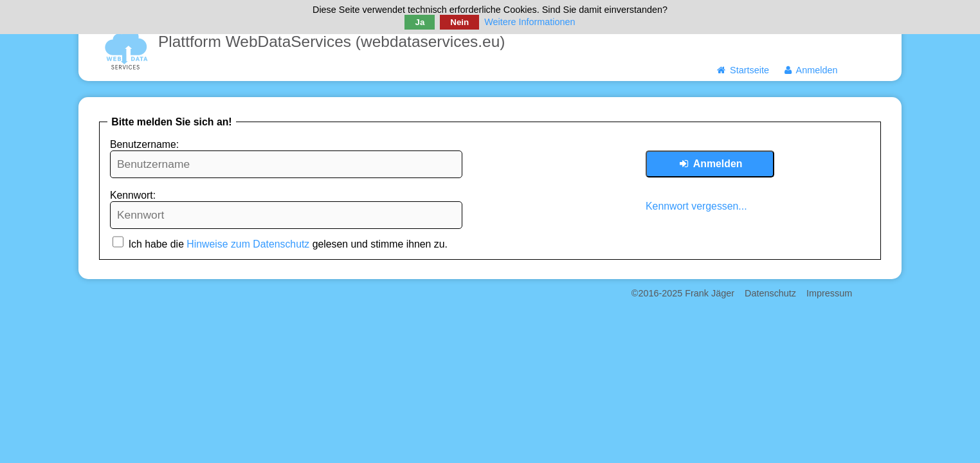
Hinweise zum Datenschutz (248, 244)
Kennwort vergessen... (696, 206)
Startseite (742, 70)
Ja (420, 22)
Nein (459, 22)
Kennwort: (133, 195)
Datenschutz (770, 293)
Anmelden (810, 70)
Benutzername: (144, 144)
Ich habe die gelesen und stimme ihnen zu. (280, 244)
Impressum (829, 293)
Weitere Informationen (530, 22)
